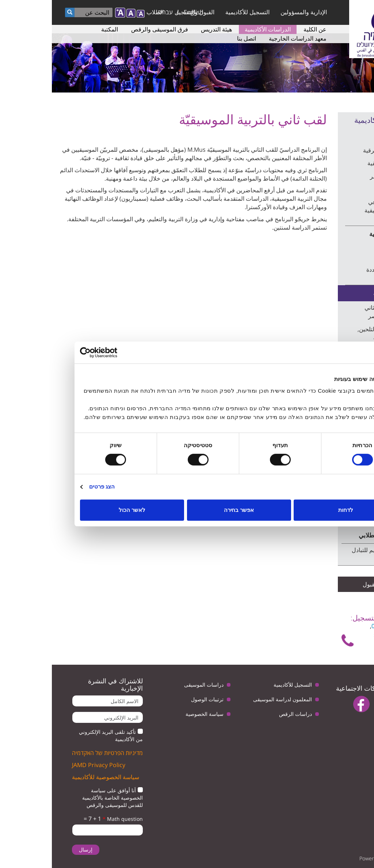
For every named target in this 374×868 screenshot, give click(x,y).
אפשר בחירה (187, 510)
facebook (310, 704)
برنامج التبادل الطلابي (334, 535)
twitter (355, 704)
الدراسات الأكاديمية (216, 29)
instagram (349, 723)
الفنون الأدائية (340, 189)
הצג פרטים (50, 486)
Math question (71, 819)
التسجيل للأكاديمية (196, 12)
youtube (332, 704)
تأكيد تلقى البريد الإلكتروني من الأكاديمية (59, 735)
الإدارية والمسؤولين (252, 12)
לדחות (294, 510)
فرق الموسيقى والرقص (108, 29)
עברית (113, 12)
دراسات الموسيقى (152, 685)
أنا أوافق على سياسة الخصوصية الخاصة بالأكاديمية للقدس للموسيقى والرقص (61, 798)
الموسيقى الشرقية (334, 150)
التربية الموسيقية (336, 163)
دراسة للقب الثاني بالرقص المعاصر (334, 312)
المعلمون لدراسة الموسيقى (231, 699)
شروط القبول (327, 584)
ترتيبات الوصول (155, 699)
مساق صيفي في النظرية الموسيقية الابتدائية (334, 210)
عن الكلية (263, 29)
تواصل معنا (346, 644)
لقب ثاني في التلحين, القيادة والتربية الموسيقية (331, 337)
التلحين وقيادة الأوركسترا (339, 252)
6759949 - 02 (337, 626)
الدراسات (349, 136)
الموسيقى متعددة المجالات (335, 274)
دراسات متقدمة (341, 293)
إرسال (34, 850)
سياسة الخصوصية (153, 714)
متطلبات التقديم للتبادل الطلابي (328, 554)
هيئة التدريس (165, 29)
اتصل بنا (195, 38)
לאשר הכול (80, 510)
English (142, 12)
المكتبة (58, 29)
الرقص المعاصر (337, 176)
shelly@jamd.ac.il (345, 635)
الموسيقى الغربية (339, 234)
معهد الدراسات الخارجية (246, 38)
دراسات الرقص (244, 714)
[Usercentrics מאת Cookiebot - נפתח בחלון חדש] (60, 352)
